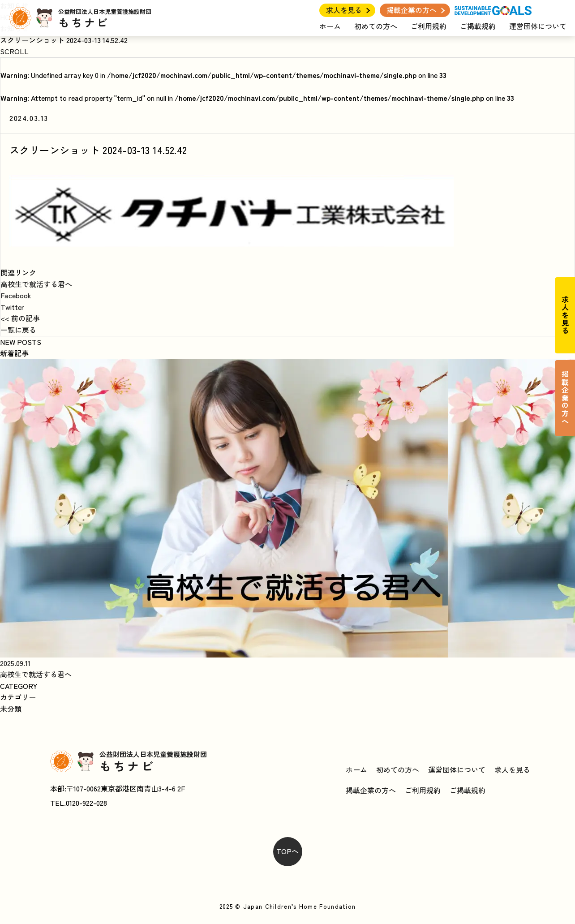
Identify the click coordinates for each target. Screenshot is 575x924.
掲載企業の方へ (412, 10)
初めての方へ (376, 26)
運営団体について (538, 26)
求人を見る (344, 10)
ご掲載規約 (478, 26)
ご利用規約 (429, 26)
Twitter (12, 307)
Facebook (16, 295)
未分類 (11, 709)
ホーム (330, 26)
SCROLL (14, 51)
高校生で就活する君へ (36, 284)
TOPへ (287, 851)
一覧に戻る (18, 330)
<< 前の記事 (20, 318)
